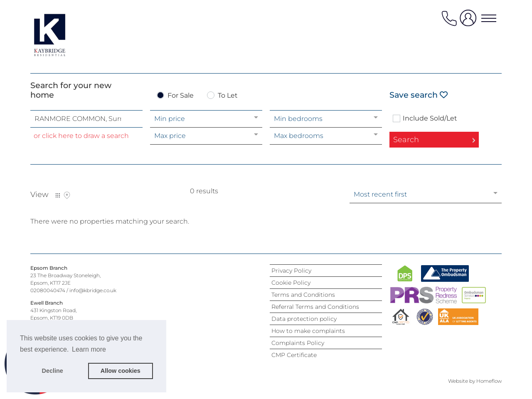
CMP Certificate (294, 355)
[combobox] (86, 119)
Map (67, 195)
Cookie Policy (291, 283)
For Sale (181, 96)
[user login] (470, 21)
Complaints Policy (298, 343)
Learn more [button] (89, 349)
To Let (228, 96)
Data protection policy (304, 319)
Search (406, 140)
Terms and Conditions (303, 295)
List (58, 195)
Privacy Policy (291, 271)
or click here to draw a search (81, 136)
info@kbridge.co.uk (93, 290)
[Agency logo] (64, 35)
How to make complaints (308, 331)
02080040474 (48, 290)
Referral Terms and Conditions (315, 307)
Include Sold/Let (430, 118)
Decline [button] (53, 371)
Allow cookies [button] (121, 371)
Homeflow (489, 381)
